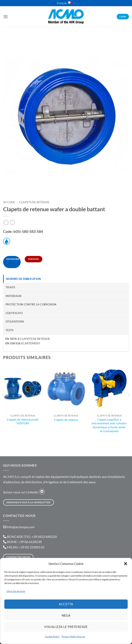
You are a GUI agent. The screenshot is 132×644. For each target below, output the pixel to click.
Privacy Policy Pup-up (73, 636)
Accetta (66, 604)
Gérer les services (16, 591)
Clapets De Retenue (34, 202)
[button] (126, 564)
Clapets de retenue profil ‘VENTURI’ (23, 421)
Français (66, 3)
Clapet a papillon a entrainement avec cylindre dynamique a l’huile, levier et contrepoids (109, 425)
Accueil (9, 202)
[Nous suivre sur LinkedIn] (42, 492)
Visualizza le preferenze (66, 627)
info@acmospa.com (21, 527)
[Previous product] (12, 222)
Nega (66, 615)
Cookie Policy (52, 636)
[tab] (66, 279)
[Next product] (6, 222)
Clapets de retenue (66, 420)
